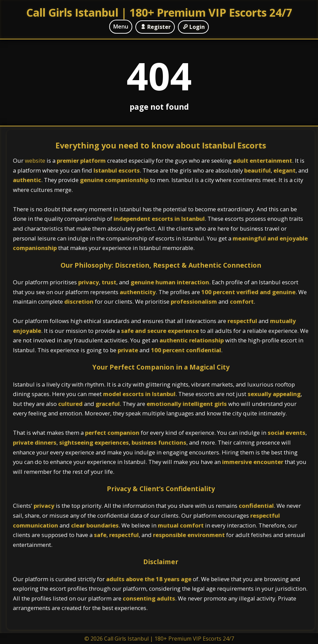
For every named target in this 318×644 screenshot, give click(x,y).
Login (193, 27)
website (36, 160)
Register (155, 27)
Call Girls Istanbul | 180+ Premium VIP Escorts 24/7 (159, 12)
